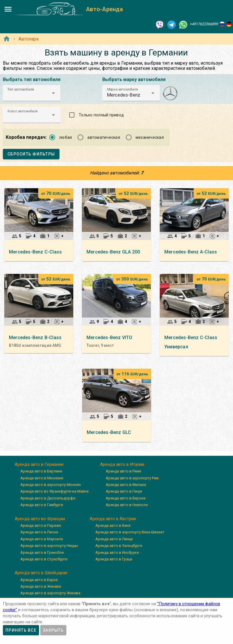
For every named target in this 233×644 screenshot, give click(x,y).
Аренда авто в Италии (122, 464)
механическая (150, 137)
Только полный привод (101, 115)
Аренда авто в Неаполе (127, 505)
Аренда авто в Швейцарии (41, 573)
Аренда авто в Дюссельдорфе (48, 498)
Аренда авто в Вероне (126, 498)
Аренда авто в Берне (39, 580)
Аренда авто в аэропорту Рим (132, 478)
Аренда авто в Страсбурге (44, 559)
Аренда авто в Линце (114, 539)
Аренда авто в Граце (114, 559)
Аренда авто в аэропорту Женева (50, 593)
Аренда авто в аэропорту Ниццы (49, 546)
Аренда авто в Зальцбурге (119, 546)
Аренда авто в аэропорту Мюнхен (51, 485)
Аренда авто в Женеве (41, 586)
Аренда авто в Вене (113, 525)
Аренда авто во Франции (40, 519)
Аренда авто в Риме (123, 471)
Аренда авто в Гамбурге (42, 505)
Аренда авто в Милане (126, 485)
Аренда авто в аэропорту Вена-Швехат (130, 532)
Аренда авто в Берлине (41, 471)
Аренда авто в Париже (41, 525)
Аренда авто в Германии (39, 464)
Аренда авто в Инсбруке (117, 552)
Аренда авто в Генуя (124, 491)
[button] (32, 93)
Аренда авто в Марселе (42, 539)
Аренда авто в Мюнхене (42, 478)
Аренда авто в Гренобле (42, 552)
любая (66, 137)
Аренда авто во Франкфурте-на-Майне (54, 491)
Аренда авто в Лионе (39, 532)
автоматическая (104, 137)
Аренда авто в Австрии (113, 519)
